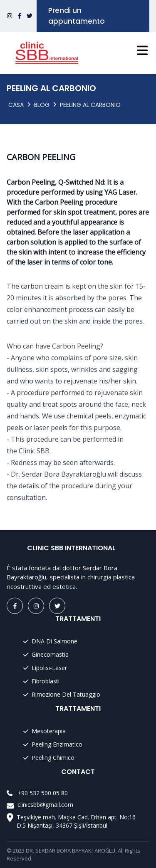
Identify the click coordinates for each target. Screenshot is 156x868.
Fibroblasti (41, 681)
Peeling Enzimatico (53, 744)
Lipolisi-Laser (45, 668)
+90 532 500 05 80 (43, 793)
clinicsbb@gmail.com (45, 805)
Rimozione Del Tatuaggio (62, 694)
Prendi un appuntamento (77, 16)
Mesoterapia (45, 731)
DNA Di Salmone (50, 641)
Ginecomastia (46, 654)
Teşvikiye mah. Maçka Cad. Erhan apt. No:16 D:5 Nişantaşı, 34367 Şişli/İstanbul (76, 821)
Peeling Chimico (49, 758)
